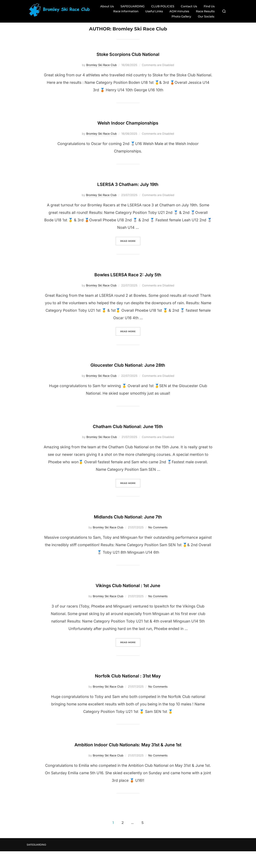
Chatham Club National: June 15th (128, 432)
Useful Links (153, 11)
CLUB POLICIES (162, 6)
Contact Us (188, 6)
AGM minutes (178, 11)
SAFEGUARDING (131, 6)
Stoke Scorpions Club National (128, 59)
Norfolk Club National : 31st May (128, 681)
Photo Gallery (180, 16)
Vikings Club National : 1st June (128, 591)
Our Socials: (206, 16)
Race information (124, 11)
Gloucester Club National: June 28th (128, 370)
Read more (130, 247)
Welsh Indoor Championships (128, 128)
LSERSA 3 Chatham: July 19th (128, 189)
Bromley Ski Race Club (102, 71)
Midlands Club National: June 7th (128, 522)
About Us (105, 6)
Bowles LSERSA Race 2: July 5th (128, 280)
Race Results (205, 11)
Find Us (209, 6)
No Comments (158, 534)
